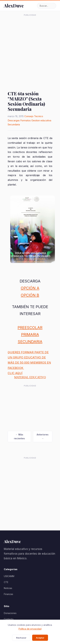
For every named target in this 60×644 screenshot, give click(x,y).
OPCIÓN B (30, 295)
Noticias (8, 588)
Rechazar (21, 638)
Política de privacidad (30, 629)
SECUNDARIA (30, 342)
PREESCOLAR (30, 328)
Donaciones (10, 613)
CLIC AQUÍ (15, 373)
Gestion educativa (41, 120)
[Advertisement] (30, 48)
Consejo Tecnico (34, 116)
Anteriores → (43, 436)
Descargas (14, 120)
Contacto (9, 619)
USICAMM (9, 576)
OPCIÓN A (30, 288)
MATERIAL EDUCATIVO (30, 377)
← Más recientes (19, 436)
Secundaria (14, 124)
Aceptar (40, 638)
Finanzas (8, 594)
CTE (6, 582)
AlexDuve (14, 6)
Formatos (26, 120)
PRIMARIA (30, 335)
